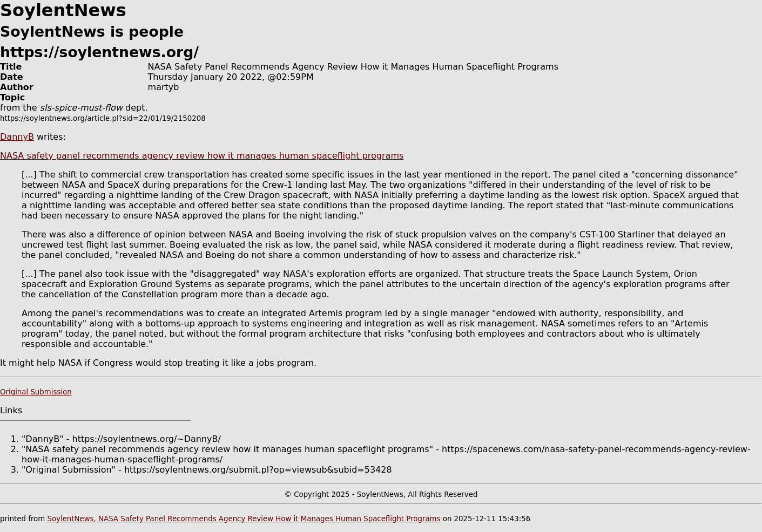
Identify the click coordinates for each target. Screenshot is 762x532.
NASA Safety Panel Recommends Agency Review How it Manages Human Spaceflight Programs (269, 519)
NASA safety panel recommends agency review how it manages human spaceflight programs (202, 156)
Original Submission (36, 392)
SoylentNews (70, 519)
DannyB (17, 137)
